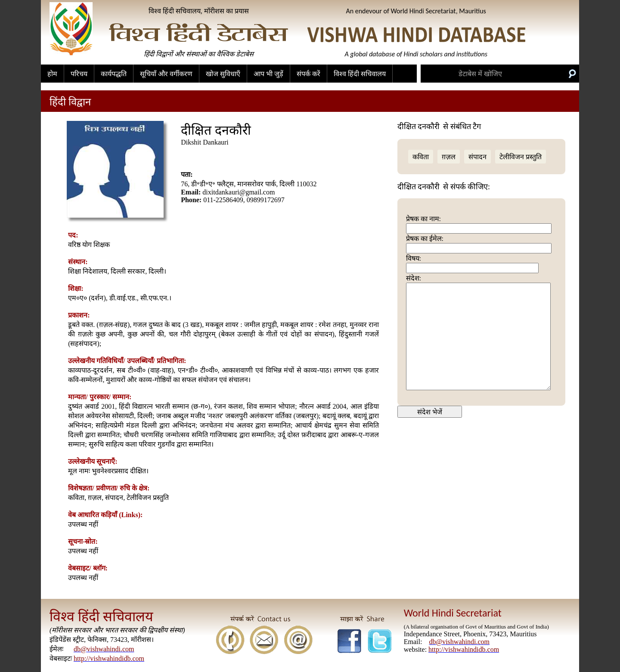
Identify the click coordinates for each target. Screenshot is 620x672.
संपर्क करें (308, 74)
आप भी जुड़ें (268, 74)
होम (52, 74)
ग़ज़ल (449, 157)
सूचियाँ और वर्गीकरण (166, 74)
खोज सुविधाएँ (223, 74)
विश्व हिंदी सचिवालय (360, 74)
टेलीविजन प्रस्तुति (521, 157)
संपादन (477, 157)
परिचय (79, 74)
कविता (421, 157)
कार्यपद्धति (114, 74)
